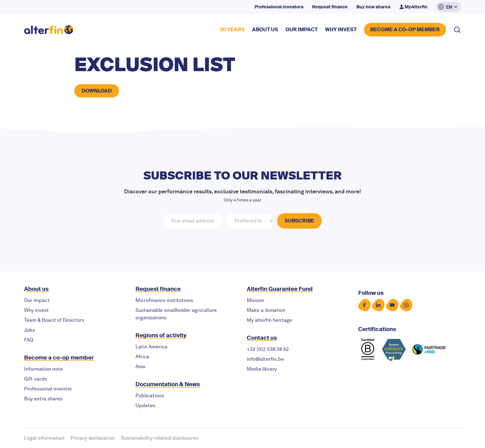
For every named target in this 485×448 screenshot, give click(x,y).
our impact (302, 30)
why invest (341, 30)
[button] (449, 7)
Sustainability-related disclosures (160, 438)
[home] (49, 30)
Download (97, 91)
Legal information (44, 438)
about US (265, 30)
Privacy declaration (93, 438)
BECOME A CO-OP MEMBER (405, 30)
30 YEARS (232, 30)
